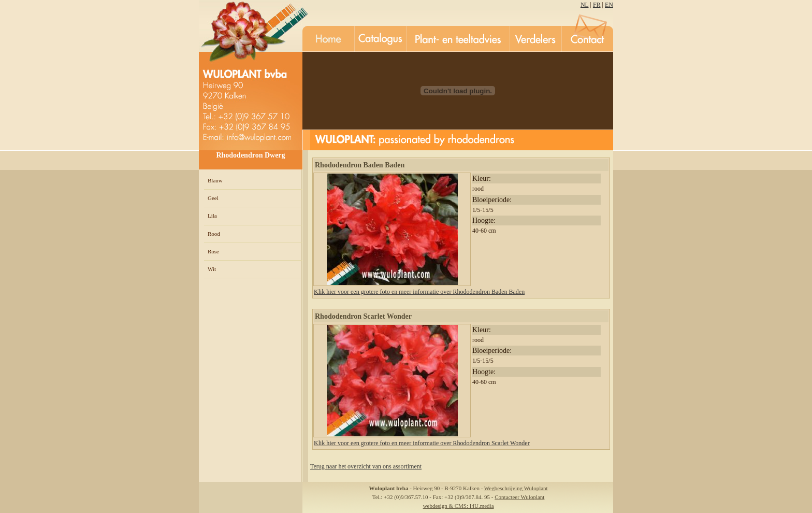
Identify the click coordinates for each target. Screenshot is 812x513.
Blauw (215, 180)
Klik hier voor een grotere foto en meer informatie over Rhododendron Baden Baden (419, 292)
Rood (214, 234)
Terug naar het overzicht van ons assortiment (366, 466)
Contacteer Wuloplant (519, 497)
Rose (213, 251)
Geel (213, 198)
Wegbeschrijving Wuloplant (516, 488)
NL (585, 5)
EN (609, 5)
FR (597, 5)
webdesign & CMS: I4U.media (459, 506)
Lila (212, 216)
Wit (212, 269)
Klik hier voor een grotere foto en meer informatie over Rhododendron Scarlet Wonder (422, 443)
